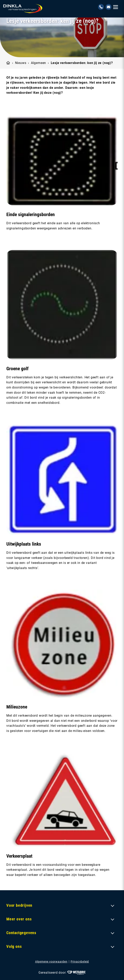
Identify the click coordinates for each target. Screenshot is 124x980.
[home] (23, 9)
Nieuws (21, 63)
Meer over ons (19, 919)
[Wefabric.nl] (76, 973)
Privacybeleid (80, 962)
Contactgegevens (21, 933)
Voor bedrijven (19, 905)
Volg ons (14, 946)
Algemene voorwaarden (51, 962)
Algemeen (38, 63)
